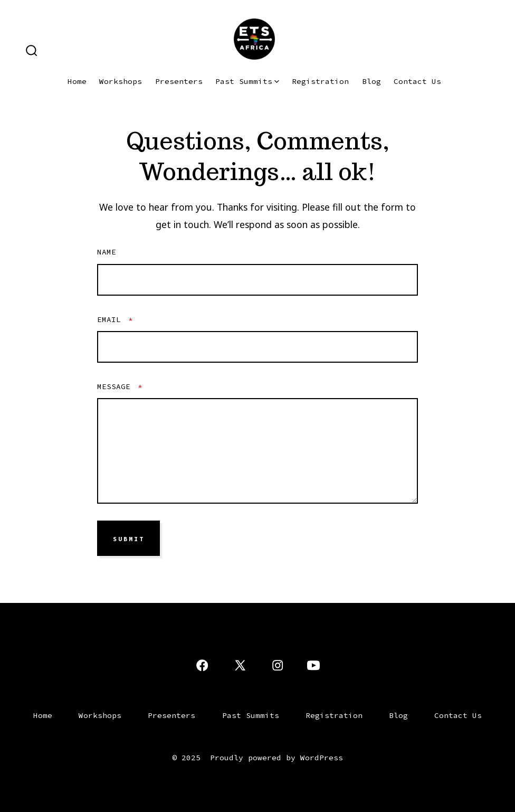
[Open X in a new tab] (240, 665)
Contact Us (417, 81)
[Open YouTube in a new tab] (313, 665)
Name (107, 252)
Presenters (179, 81)
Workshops (121, 81)
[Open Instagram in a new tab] (278, 665)
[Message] (257, 451)
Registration (320, 81)
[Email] (257, 347)
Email (115, 319)
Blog (371, 81)
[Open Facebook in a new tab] (202, 665)
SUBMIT (129, 539)
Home (77, 81)
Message (120, 386)
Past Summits (247, 81)
